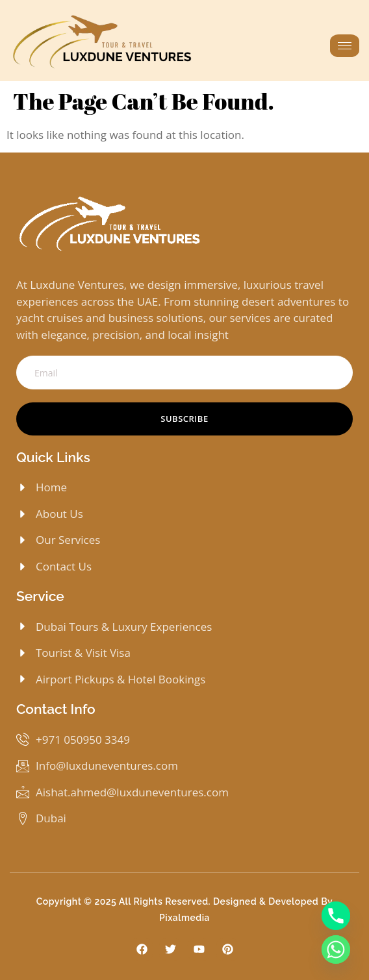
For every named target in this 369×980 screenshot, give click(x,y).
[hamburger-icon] (345, 46)
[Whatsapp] (336, 949)
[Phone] (336, 916)
